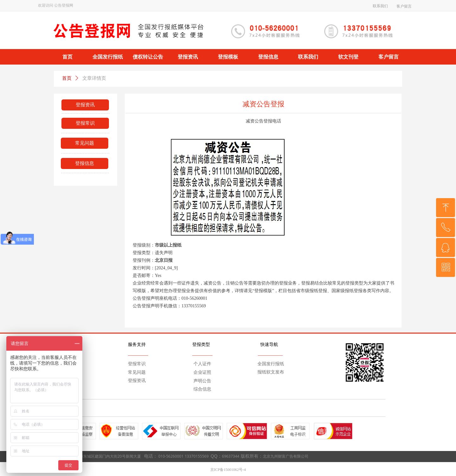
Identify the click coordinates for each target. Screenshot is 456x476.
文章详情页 (94, 78)
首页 (67, 78)
